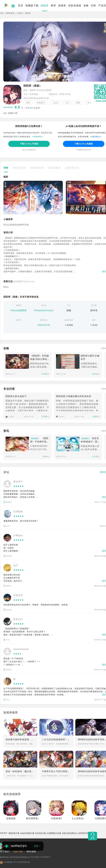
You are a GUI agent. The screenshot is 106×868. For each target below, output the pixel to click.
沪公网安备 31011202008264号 (15, 862)
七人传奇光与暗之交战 (83, 818)
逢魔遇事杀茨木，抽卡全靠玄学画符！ (21, 521)
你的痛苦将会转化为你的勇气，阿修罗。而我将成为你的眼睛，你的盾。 (37, 605)
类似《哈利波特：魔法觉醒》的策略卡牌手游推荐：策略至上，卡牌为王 (20, 771)
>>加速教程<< (38, 137)
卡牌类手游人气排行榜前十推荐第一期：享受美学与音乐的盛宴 (56, 771)
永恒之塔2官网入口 (70, 833)
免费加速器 (10, 13)
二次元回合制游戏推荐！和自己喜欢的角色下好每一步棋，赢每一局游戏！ (56, 739)
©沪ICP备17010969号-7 (41, 857)
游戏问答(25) (72, 168)
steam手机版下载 (27, 833)
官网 (28, 103)
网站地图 (31, 851)
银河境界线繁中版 (35, 818)
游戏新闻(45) (37, 168)
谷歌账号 (41, 103)
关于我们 (5, 851)
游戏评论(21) (19, 168)
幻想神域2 (56, 818)
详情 (6, 168)
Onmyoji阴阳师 (19, 310)
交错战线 (11, 818)
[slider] (8, 108)
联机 (78, 103)
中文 (67, 103)
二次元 (55, 103)
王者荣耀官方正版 (54, 833)
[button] (90, 103)
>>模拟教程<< (96, 137)
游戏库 (20, 13)
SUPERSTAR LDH (86, 833)
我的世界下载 (14, 833)
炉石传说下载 (41, 833)
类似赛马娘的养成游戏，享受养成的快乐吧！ (20, 739)
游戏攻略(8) (55, 168)
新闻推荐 (35, 439)
